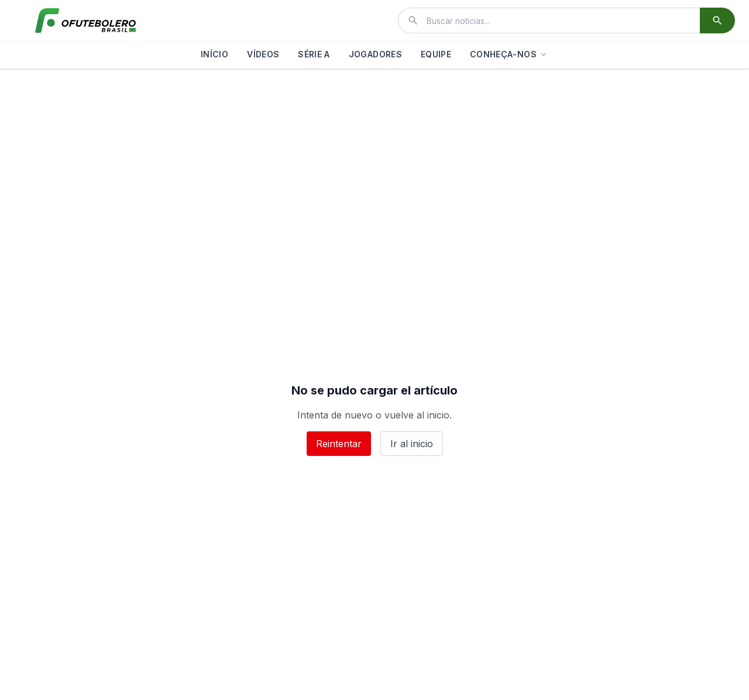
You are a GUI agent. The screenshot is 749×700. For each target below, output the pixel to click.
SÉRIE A (314, 54)
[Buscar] (717, 20)
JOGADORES (375, 54)
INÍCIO (214, 54)
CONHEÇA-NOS (509, 54)
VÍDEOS (263, 54)
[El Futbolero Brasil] (85, 20)
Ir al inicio (412, 444)
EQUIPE (436, 54)
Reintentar (339, 444)
